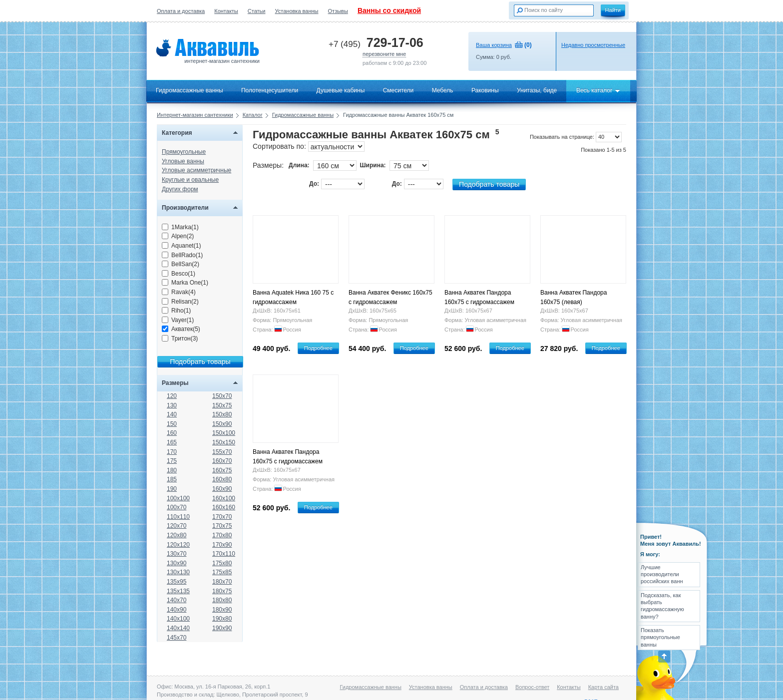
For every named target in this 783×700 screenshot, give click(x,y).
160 (172, 433)
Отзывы (338, 11)
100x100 (178, 498)
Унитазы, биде (537, 90)
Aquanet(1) (181, 246)
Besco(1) (179, 274)
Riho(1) (176, 311)
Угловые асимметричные (196, 170)
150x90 (222, 424)
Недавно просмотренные (593, 45)
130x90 (177, 563)
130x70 (177, 554)
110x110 (178, 517)
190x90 (222, 628)
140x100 (178, 619)
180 (172, 470)
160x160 (224, 507)
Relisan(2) (180, 302)
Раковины (485, 90)
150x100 (224, 433)
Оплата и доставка (181, 11)
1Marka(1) (180, 227)
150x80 (222, 414)
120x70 (177, 526)
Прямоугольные (184, 152)
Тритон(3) (180, 339)
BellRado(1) (182, 255)
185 (172, 479)
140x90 (177, 610)
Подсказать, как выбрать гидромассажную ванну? (662, 606)
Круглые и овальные (190, 180)
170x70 (222, 517)
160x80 (222, 479)
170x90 (222, 545)
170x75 (222, 526)
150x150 (224, 442)
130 (172, 405)
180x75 (222, 591)
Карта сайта (603, 687)
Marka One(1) (185, 283)
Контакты (226, 11)
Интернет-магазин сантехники (195, 115)
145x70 (177, 638)
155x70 (222, 452)
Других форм (180, 189)
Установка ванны (297, 11)
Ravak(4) (179, 292)
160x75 (222, 470)
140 (172, 414)
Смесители (398, 90)
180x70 (222, 582)
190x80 (222, 619)
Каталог (253, 115)
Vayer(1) (178, 320)
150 (172, 424)
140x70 (177, 600)
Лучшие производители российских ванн (662, 574)
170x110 (224, 554)
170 (172, 452)
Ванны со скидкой (389, 10)
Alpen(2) (178, 236)
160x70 (222, 461)
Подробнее (318, 348)
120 (172, 396)
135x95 (177, 582)
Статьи (257, 11)
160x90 (222, 489)
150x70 (222, 396)
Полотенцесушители (270, 90)
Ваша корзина (494, 45)
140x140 (178, 628)
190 (172, 489)
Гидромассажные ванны (190, 90)
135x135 (178, 591)
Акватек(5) (181, 329)
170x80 (222, 535)
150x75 (222, 405)
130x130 (178, 572)
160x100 (224, 498)
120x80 (177, 535)
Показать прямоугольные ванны (660, 637)
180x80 (222, 600)
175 (172, 461)
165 (172, 442)
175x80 (222, 563)
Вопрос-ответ (532, 687)
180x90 (222, 610)
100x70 (177, 507)
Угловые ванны (183, 161)
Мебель (443, 90)
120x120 (178, 545)
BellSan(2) (181, 264)
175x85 (222, 572)
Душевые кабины (341, 90)
